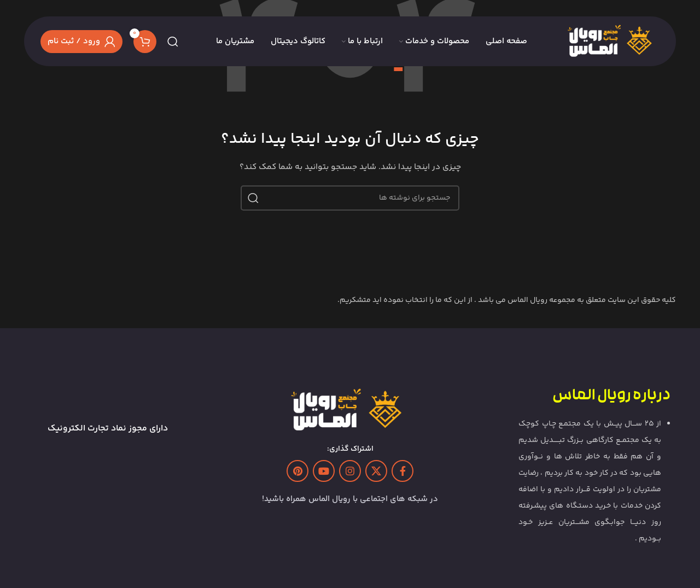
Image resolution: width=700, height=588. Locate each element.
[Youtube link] (324, 471)
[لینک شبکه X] (376, 471)
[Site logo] (612, 42)
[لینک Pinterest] (297, 471)
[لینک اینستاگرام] (350, 471)
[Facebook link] (402, 471)
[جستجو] (173, 42)
